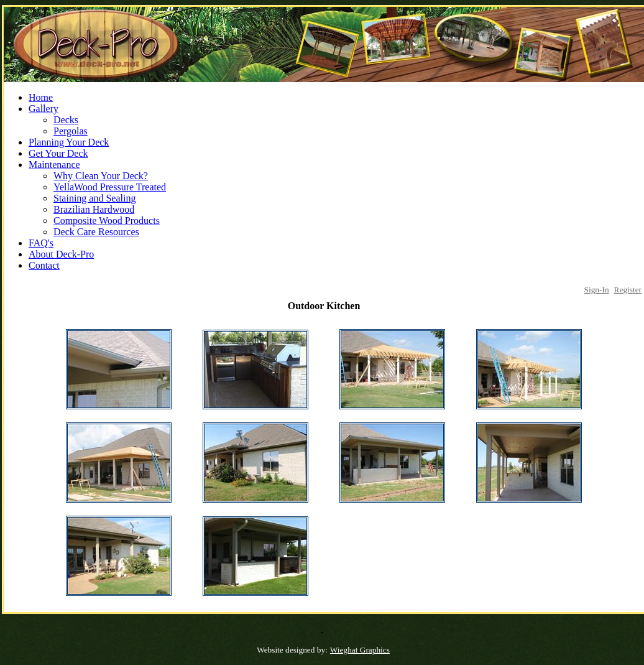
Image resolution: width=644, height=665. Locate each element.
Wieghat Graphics (360, 650)
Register (628, 290)
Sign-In (597, 290)
